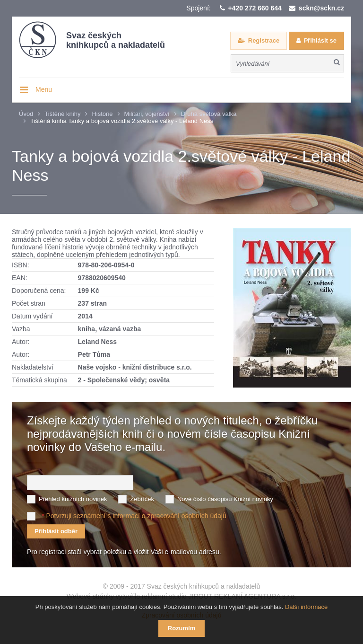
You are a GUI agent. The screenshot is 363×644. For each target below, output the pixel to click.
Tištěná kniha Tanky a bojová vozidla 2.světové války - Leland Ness (122, 121)
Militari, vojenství (147, 114)
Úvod (26, 114)
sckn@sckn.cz (321, 8)
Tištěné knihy (62, 114)
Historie (102, 114)
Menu (44, 89)
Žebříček (142, 499)
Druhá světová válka (209, 114)
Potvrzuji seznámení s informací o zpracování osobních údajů (136, 516)
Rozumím (182, 628)
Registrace (264, 40)
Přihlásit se (320, 40)
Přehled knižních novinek (73, 499)
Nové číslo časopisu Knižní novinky (225, 499)
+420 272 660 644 (255, 8)
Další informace (306, 607)
